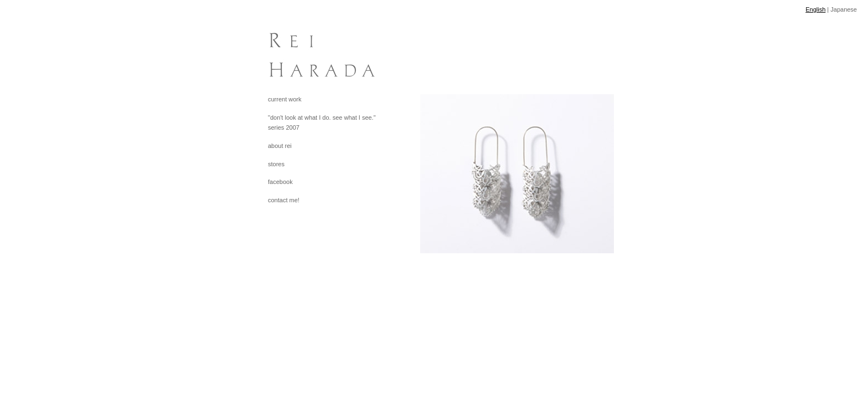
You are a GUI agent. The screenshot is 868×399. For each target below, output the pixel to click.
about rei (280, 146)
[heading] (296, 50)
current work (285, 99)
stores (276, 164)
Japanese (844, 9)
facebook (280, 182)
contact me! (284, 200)
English (815, 9)
